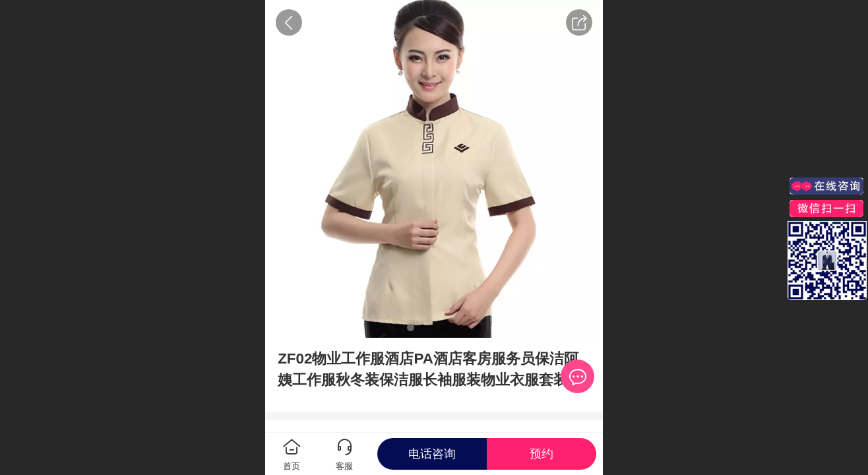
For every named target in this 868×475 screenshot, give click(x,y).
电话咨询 (432, 454)
